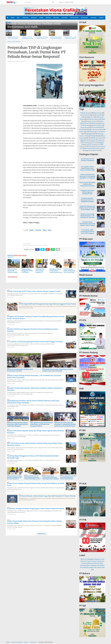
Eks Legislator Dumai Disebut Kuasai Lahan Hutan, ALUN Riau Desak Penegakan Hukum (41, 424)
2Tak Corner (95, 130)
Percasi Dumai (100, 146)
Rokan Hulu (101, 567)
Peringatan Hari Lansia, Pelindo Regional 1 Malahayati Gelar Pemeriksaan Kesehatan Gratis (87, 194)
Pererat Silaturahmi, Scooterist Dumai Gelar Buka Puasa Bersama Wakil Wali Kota (68, 477)
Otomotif (64, 18)
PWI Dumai (90, 146)
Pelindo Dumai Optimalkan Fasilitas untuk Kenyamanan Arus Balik (34, 25)
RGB (87, 130)
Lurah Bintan (101, 132)
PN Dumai (95, 127)
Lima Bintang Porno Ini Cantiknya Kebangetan (87, 160)
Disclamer (26, 642)
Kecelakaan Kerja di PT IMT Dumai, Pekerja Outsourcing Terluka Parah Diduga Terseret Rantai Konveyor (32, 478)
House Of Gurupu (97, 140)
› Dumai (13, 42)
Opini (88, 565)
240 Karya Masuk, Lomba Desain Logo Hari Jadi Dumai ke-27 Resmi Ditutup (47, 496)
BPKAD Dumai (96, 138)
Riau (18, 18)
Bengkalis (91, 559)
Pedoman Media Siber (17, 642)
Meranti (91, 563)
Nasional (34, 18)
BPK (87, 138)
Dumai (32, 230)
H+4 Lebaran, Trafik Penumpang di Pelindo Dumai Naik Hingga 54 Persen (35, 342)
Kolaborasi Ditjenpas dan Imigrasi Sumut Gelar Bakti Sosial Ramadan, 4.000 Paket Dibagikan (18, 424)
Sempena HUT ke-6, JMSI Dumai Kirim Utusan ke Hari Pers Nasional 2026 (70, 38)
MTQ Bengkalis (88, 134)
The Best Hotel (95, 150)
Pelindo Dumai (85, 113)
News (13, 18)
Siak (92, 570)
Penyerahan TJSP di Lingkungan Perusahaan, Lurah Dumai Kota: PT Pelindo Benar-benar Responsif (37, 52)
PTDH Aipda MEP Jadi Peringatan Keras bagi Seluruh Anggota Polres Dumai (47, 304)
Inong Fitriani (85, 127)
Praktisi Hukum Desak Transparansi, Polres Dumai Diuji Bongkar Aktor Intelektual (51, 477)
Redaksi (8, 642)
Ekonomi (56, 18)
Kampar (94, 561)
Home (9, 42)
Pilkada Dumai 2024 (89, 148)
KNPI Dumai (94, 123)
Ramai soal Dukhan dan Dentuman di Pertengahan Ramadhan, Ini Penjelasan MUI (87, 177)
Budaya (97, 559)
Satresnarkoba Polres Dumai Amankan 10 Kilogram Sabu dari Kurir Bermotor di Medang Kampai (14, 478)
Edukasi (48, 18)
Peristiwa (93, 18)
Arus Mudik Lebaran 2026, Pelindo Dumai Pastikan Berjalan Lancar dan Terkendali (58, 370)
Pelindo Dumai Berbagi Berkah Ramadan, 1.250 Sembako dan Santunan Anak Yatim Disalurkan (87, 217)
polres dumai (85, 115)
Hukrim (101, 18)
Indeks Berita (41, 533)
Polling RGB (94, 136)
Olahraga (25, 18)
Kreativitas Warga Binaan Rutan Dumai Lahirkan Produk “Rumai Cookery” (56, 38)
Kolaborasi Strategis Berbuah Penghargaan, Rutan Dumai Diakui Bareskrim (36, 508)
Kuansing (85, 563)
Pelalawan (94, 565)
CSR (87, 140)
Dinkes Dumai (97, 115)
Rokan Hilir (93, 567)
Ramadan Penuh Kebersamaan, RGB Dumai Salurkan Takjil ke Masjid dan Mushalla (87, 224)
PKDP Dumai (92, 144)
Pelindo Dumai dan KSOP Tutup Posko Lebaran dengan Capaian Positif (34, 291)
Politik (41, 18)
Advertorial (84, 559)
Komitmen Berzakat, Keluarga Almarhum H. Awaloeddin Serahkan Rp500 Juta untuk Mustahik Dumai (65, 424)
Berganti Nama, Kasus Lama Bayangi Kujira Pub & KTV (27, 38)
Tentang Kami (33, 642)
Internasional (74, 18)
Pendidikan (101, 565)
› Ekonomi (18, 42)
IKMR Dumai (84, 142)
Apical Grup (98, 113)
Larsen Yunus (92, 121)
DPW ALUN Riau (97, 125)
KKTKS (93, 142)
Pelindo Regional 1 (87, 117)
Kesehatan (85, 18)
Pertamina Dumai (93, 119)
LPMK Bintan (90, 132)
